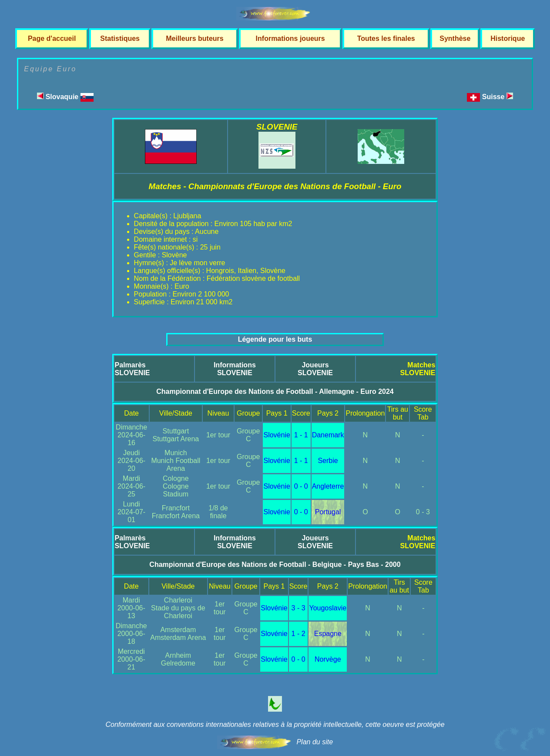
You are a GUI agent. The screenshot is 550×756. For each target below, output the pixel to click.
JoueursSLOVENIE (315, 369)
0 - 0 (301, 486)
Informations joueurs (290, 38)
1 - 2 (298, 634)
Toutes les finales (386, 38)
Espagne (328, 634)
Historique (508, 38)
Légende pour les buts (275, 339)
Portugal (328, 512)
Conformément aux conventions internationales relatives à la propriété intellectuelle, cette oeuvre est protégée (275, 724)
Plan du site (315, 742)
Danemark (328, 435)
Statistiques (120, 38)
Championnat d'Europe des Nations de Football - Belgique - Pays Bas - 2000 (275, 565)
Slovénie (277, 435)
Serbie (328, 461)
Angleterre (328, 486)
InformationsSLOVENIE (235, 369)
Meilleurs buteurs (195, 38)
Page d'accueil (52, 38)
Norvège (328, 659)
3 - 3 (298, 608)
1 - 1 (301, 435)
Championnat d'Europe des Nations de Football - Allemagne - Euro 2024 (275, 391)
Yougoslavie (328, 608)
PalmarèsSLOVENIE (132, 369)
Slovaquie (65, 97)
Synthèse (455, 38)
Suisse (498, 97)
